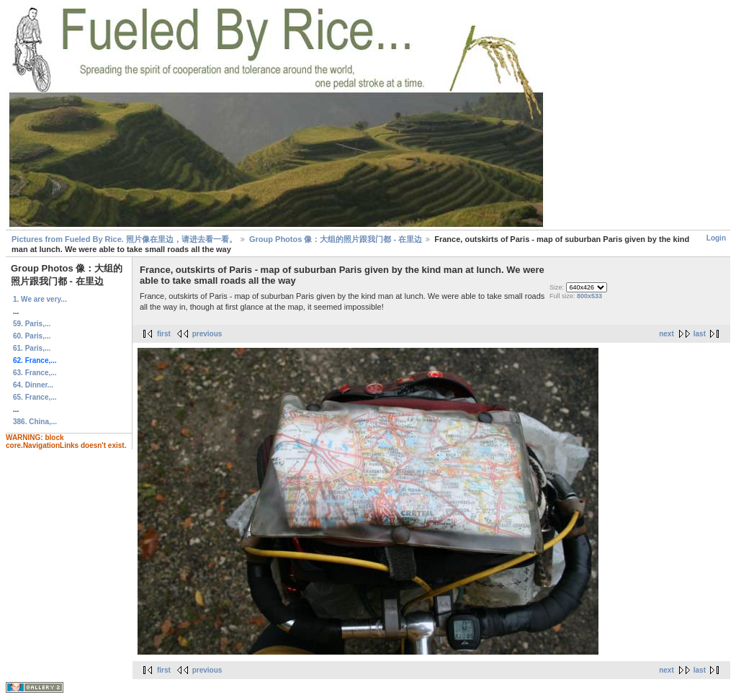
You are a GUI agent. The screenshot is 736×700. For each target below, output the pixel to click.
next (667, 334)
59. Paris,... (32, 324)
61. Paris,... (32, 348)
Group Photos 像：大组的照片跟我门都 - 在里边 (336, 239)
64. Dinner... (33, 385)
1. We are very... (40, 299)
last (700, 334)
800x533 (589, 296)
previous (207, 334)
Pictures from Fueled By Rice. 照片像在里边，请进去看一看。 (124, 239)
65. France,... (35, 397)
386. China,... (35, 422)
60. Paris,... (32, 336)
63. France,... (35, 373)
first (164, 334)
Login (716, 238)
